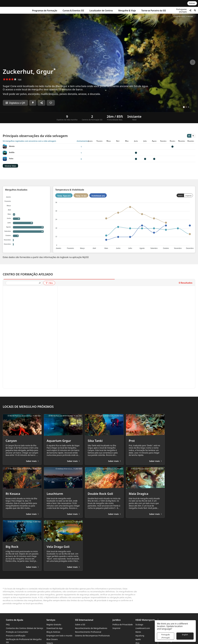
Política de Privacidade (123, 624)
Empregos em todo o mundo (59, 636)
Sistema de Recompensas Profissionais (93, 636)
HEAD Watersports (145, 620)
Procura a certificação (16, 636)
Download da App (55, 628)
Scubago (139, 624)
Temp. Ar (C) (81, 196)
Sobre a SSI (80, 624)
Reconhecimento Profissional (88, 632)
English (185, 635)
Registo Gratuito (54, 624)
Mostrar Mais (10, 166)
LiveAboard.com (143, 628)
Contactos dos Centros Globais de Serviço (25, 628)
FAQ (8, 624)
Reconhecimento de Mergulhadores (91, 628)
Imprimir (116, 628)
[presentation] (23, 283)
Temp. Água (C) (64, 196)
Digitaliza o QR (15, 103)
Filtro (49, 283)
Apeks (138, 639)
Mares (138, 632)
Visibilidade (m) (98, 196)
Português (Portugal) (166, 636)
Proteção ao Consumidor (17, 632)
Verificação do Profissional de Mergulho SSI (24, 641)
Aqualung (140, 636)
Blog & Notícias (53, 632)
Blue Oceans (52, 639)
